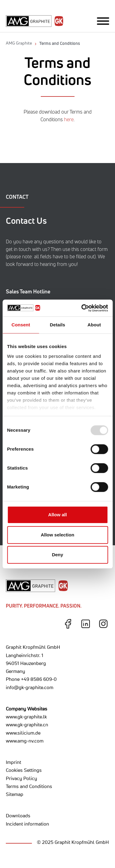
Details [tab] (58, 325)
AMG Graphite (19, 43)
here (69, 120)
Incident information (27, 824)
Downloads (18, 815)
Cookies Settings (24, 770)
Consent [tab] (21, 325)
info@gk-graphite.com (30, 687)
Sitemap (15, 794)
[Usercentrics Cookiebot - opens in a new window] (82, 308)
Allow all (57, 515)
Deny (57, 555)
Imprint (13, 762)
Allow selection (57, 535)
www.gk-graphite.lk (26, 717)
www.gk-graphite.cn (27, 725)
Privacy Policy (21, 778)
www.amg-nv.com (25, 741)
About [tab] (94, 325)
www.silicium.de (23, 733)
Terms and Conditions (60, 43)
